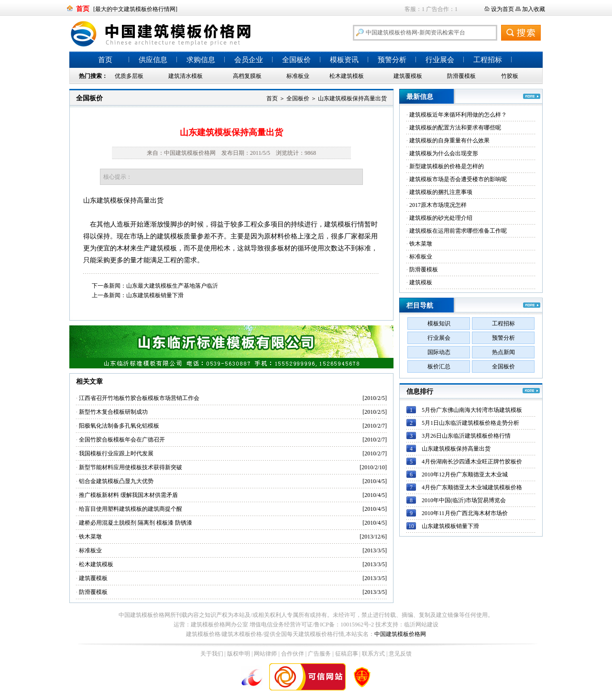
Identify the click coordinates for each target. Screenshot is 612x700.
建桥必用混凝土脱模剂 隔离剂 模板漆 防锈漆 (136, 523)
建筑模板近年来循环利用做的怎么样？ (458, 115)
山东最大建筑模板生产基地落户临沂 (172, 286)
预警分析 (392, 60)
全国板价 (296, 60)
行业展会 (440, 60)
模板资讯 (344, 60)
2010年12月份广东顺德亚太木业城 (465, 474)
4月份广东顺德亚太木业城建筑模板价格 (472, 487)
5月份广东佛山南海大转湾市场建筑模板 (472, 410)
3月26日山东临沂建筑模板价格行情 (466, 436)
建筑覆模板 (408, 76)
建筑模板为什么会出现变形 (444, 153)
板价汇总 (439, 366)
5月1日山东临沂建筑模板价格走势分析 (470, 423)
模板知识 (439, 323)
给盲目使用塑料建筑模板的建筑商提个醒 (131, 509)
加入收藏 (534, 9)
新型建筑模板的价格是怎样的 (447, 166)
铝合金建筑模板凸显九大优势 (116, 481)
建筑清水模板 (186, 76)
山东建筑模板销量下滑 (155, 295)
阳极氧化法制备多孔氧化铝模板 (119, 426)
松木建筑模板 (347, 76)
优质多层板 (129, 76)
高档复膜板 (247, 76)
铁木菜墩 (90, 537)
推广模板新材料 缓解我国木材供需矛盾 (128, 495)
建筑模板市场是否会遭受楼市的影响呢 (458, 179)
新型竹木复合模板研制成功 (113, 412)
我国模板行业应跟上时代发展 (116, 453)
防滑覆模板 (461, 76)
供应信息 (153, 60)
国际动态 (439, 352)
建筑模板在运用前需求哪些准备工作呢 (458, 231)
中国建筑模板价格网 (400, 634)
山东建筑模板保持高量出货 (352, 98)
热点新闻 (503, 352)
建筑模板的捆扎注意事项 (441, 192)
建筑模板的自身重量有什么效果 (449, 140)
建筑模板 (110, 200)
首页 (105, 60)
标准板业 (298, 76)
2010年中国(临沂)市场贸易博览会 (464, 500)
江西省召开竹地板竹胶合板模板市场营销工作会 (139, 398)
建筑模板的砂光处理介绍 (441, 218)
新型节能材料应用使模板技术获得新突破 (131, 467)
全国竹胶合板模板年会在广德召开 (122, 440)
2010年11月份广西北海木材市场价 (465, 513)
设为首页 (503, 9)
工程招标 (488, 60)
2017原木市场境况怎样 (438, 205)
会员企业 (249, 60)
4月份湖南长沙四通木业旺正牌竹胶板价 (472, 462)
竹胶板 (510, 76)
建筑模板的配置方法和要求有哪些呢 (455, 128)
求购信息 (201, 60)
